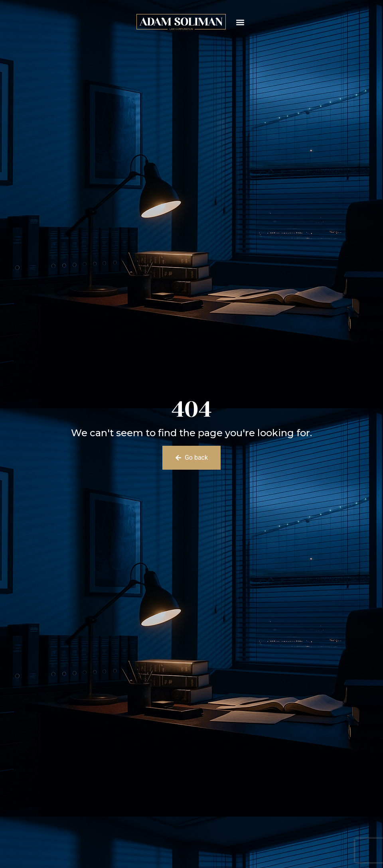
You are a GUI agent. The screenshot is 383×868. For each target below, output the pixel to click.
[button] (240, 22)
